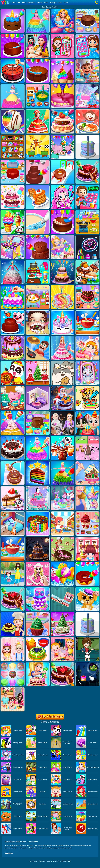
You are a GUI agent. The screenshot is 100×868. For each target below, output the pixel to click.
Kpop (66, 3)
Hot (19, 3)
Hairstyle (53, 3)
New (14, 3)
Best (24, 3)
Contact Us (56, 861)
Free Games (33, 861)
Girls (46, 3)
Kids (60, 3)
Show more (9, 853)
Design (40, 3)
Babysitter (31, 3)
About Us (49, 861)
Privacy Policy (42, 861)
